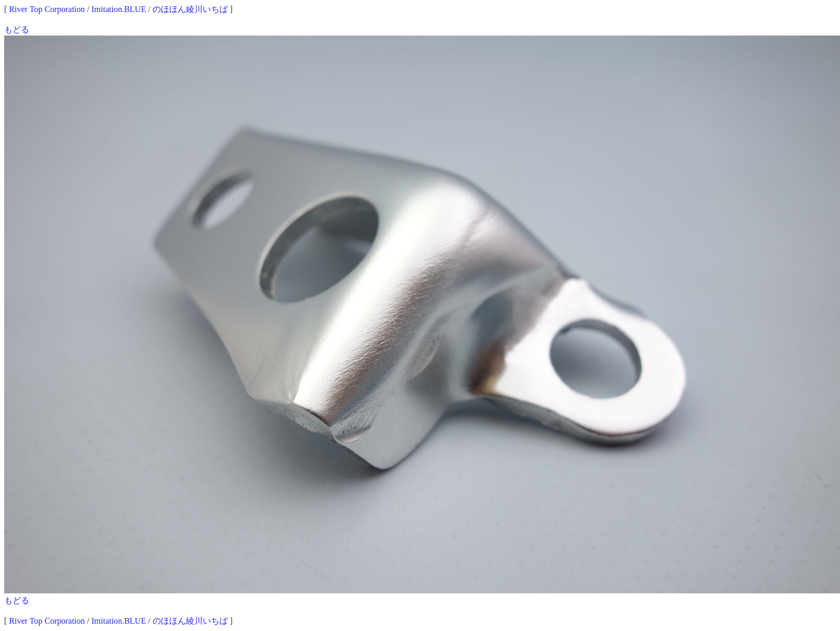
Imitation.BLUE (119, 9)
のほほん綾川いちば (190, 9)
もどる (17, 30)
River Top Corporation (47, 9)
